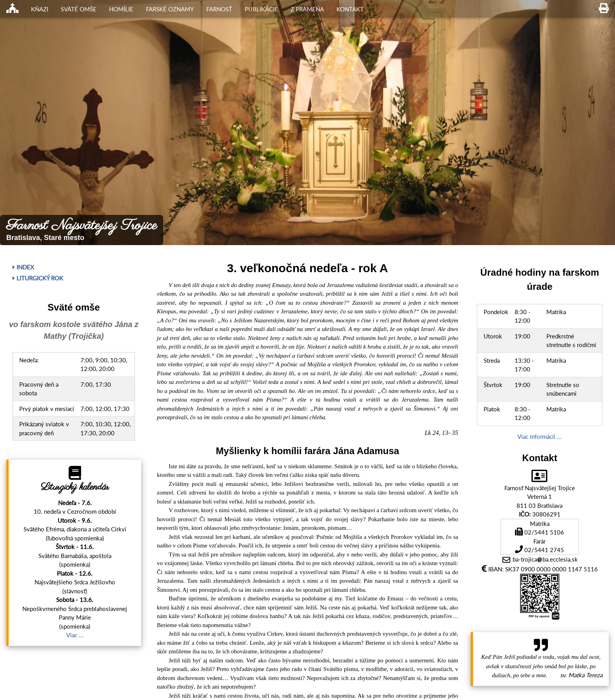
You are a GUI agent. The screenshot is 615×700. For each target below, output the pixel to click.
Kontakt (350, 9)
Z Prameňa (307, 9)
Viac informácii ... (539, 436)
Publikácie (261, 9)
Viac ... (75, 635)
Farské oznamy (170, 9)
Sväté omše (79, 9)
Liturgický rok (38, 278)
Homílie (121, 9)
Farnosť (219, 9)
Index (23, 267)
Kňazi (40, 9)
